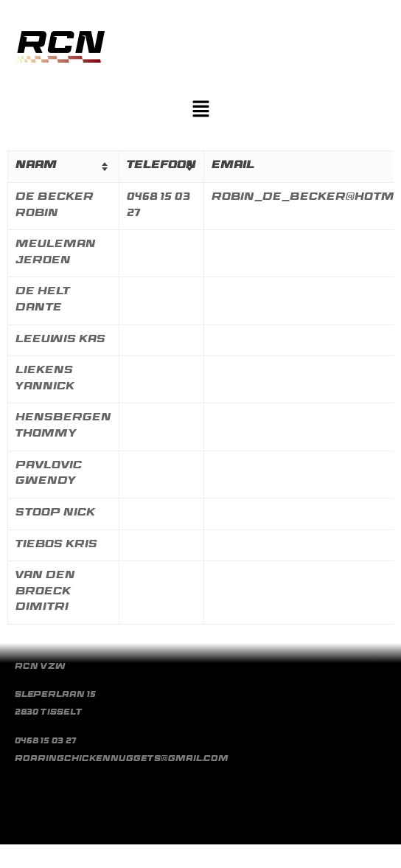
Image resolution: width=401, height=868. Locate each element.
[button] (200, 111)
